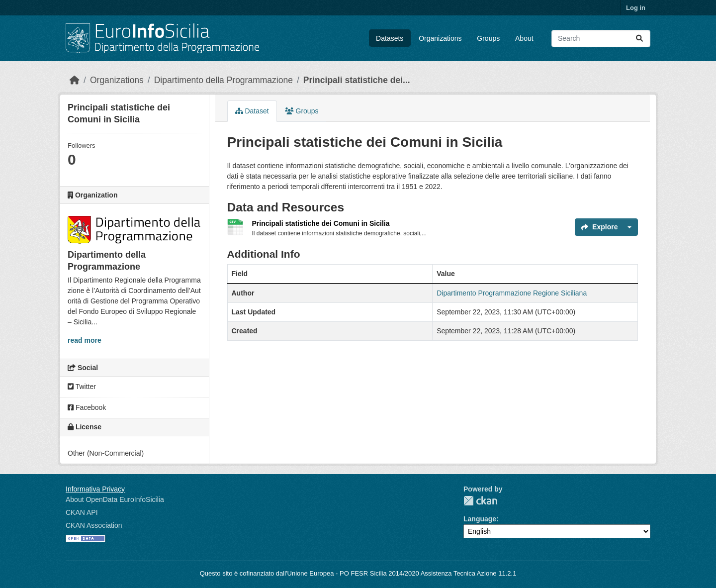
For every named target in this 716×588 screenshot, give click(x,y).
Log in (636, 8)
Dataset (252, 111)
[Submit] (639, 39)
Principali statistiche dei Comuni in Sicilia (321, 223)
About (524, 38)
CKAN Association (94, 525)
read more (85, 340)
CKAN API (82, 512)
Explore (599, 227)
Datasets (390, 38)
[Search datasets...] (601, 39)
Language (480, 519)
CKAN (480, 501)
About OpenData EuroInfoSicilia (115, 499)
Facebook (87, 407)
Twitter (82, 387)
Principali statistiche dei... (357, 80)
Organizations (440, 38)
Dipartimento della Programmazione (224, 80)
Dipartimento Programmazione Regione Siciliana (512, 293)
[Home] (75, 80)
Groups (488, 38)
